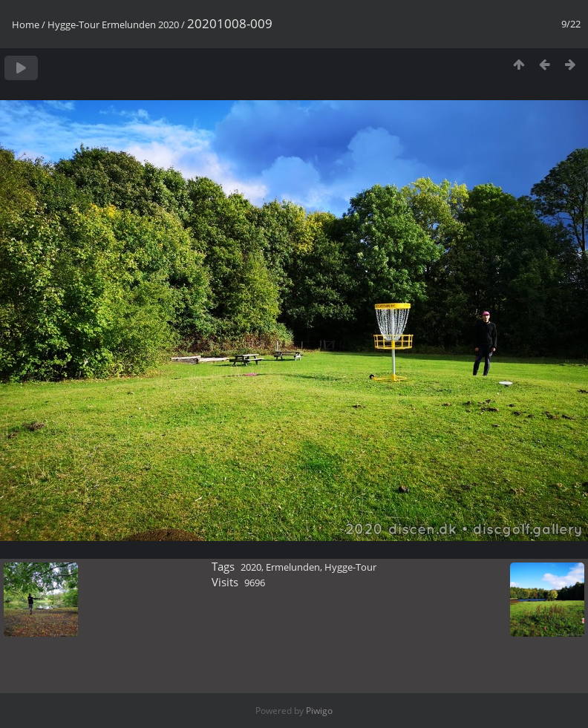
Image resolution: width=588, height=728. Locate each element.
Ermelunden (293, 567)
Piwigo (319, 711)
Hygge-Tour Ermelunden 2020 (113, 24)
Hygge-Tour (350, 567)
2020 (251, 567)
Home (26, 24)
